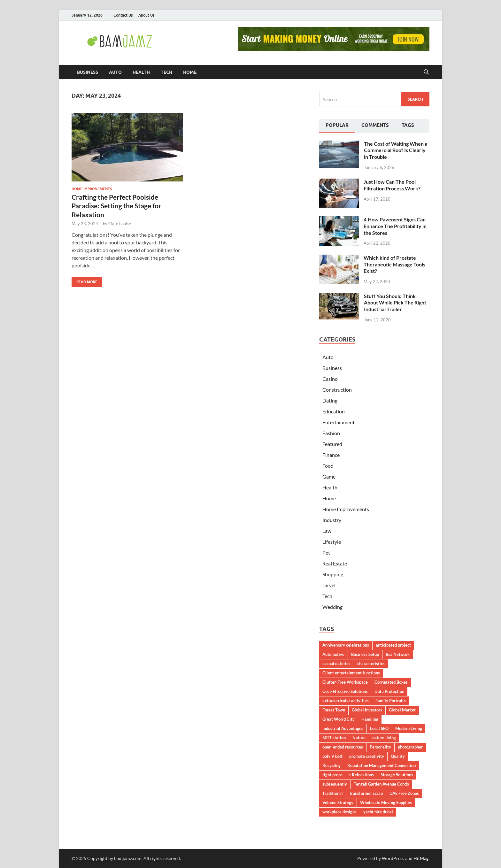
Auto (115, 72)
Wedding (332, 607)
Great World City (339, 719)
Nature (359, 738)
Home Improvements (92, 189)
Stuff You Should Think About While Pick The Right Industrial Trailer (395, 303)
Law (327, 531)
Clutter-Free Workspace (345, 682)
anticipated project (393, 645)
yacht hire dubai (378, 812)
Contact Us (123, 15)
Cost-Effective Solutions (345, 691)
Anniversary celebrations (346, 645)
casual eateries (336, 664)
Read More (85, 280)
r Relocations (362, 775)
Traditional (333, 793)
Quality (398, 756)
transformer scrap (366, 793)
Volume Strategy (338, 803)
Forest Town (334, 710)
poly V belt (332, 756)
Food (328, 466)
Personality (380, 747)
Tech (166, 72)
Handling (370, 719)
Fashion (331, 433)
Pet (326, 553)
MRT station (334, 738)
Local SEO (379, 728)
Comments (375, 125)
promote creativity (367, 756)
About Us (146, 15)
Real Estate (335, 563)
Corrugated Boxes (391, 682)
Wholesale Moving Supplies (386, 803)
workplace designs (339, 812)
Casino (330, 379)
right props (332, 775)
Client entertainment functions (351, 673)
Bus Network (398, 654)
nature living (384, 738)
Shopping (333, 574)
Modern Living (409, 728)
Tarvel (329, 585)
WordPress (393, 858)
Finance (331, 455)
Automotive (333, 654)
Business (88, 72)
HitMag (421, 858)
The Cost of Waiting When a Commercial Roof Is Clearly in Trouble (396, 150)
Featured (332, 444)
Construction (337, 390)
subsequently (335, 784)
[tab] (337, 126)
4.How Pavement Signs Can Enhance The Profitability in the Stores (395, 226)
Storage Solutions (397, 775)
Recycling (331, 765)
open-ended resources (343, 747)
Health (141, 72)
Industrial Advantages (343, 728)
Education (334, 411)
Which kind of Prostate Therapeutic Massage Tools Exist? (394, 264)
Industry (332, 520)
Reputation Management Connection (382, 765)
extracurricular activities (346, 701)
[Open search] (426, 72)
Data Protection (389, 691)
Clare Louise (120, 224)
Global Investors (367, 710)
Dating (330, 400)
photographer (410, 747)
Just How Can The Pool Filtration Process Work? (392, 185)
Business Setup (365, 654)
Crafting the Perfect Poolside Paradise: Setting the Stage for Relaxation (116, 206)
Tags (408, 125)
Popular (337, 125)
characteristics (371, 664)
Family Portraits (391, 701)
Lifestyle (332, 542)
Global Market (402, 710)
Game (329, 476)
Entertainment (339, 422)
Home (190, 72)
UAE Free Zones (404, 793)
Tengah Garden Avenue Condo (381, 784)
